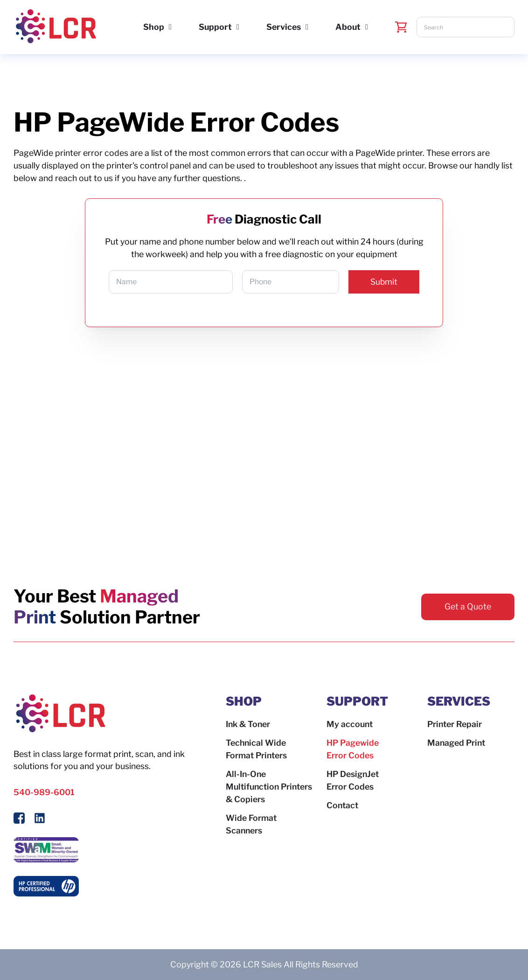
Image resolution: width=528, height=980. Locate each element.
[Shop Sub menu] (170, 27)
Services (284, 27)
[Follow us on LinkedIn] (40, 820)
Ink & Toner (248, 724)
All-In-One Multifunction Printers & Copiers (269, 787)
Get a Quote (468, 606)
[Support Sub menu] (238, 27)
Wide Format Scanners (251, 824)
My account (350, 724)
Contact (342, 805)
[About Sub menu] (367, 27)
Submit (384, 282)
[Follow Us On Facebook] (19, 820)
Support (215, 27)
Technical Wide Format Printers (256, 749)
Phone (261, 282)
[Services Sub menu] (307, 27)
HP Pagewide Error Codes (353, 749)
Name (126, 282)
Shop (154, 27)
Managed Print (456, 743)
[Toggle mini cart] (401, 27)
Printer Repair (455, 724)
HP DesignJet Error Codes (353, 780)
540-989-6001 (44, 792)
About (348, 27)
